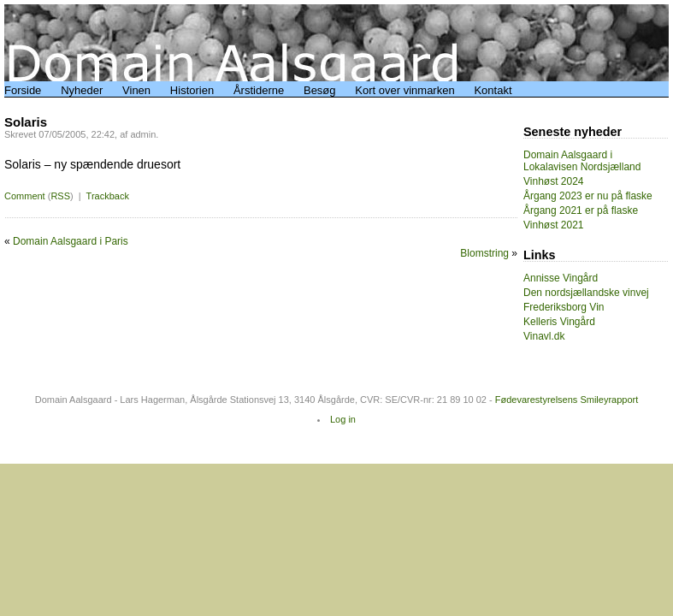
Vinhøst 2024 (554, 181)
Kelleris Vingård (559, 322)
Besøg (320, 90)
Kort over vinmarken (404, 90)
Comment (25, 196)
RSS (60, 196)
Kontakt (493, 90)
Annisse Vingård (561, 278)
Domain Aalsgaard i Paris (71, 241)
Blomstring (484, 253)
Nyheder (82, 90)
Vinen (136, 90)
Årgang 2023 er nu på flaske (588, 196)
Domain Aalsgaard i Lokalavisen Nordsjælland (582, 161)
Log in (343, 419)
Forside (23, 90)
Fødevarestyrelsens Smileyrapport (567, 400)
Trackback (108, 196)
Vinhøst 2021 (554, 225)
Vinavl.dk (544, 336)
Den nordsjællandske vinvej (586, 293)
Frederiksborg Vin (564, 307)
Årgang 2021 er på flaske (581, 210)
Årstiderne (259, 90)
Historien (192, 90)
